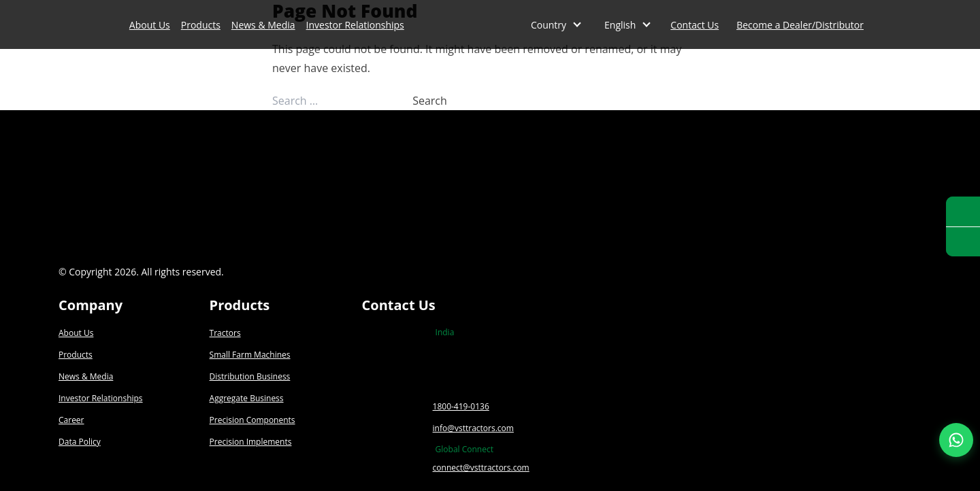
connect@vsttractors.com (481, 468)
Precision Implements (251, 442)
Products (201, 25)
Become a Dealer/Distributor (800, 25)
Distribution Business (250, 376)
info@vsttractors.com (473, 428)
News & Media (263, 25)
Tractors (225, 333)
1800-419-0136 (461, 406)
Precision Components (252, 420)
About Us (150, 25)
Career (71, 420)
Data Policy (80, 442)
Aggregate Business (247, 398)
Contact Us (695, 25)
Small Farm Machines (250, 355)
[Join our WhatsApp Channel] (956, 440)
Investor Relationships (355, 25)
